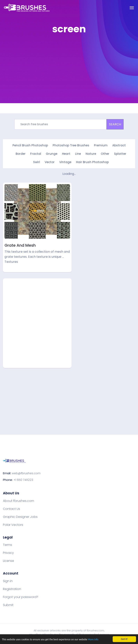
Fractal (36, 154)
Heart (66, 154)
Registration (12, 589)
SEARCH (115, 124)
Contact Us (11, 509)
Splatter (120, 154)
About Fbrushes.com (19, 501)
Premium (101, 145)
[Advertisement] (70, 65)
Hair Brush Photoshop (92, 162)
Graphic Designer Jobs (20, 517)
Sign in (8, 581)
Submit (8, 605)
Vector (50, 162)
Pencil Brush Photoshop (30, 145)
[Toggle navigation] (132, 8)
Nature (91, 154)
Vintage (65, 162)
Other (105, 154)
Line (78, 154)
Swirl (37, 162)
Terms (8, 545)
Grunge (52, 154)
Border (21, 154)
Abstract (119, 145)
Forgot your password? (21, 597)
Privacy (8, 553)
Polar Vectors (13, 525)
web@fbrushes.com (26, 473)
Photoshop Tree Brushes (71, 145)
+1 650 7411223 (23, 480)
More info (93, 640)
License (8, 561)
